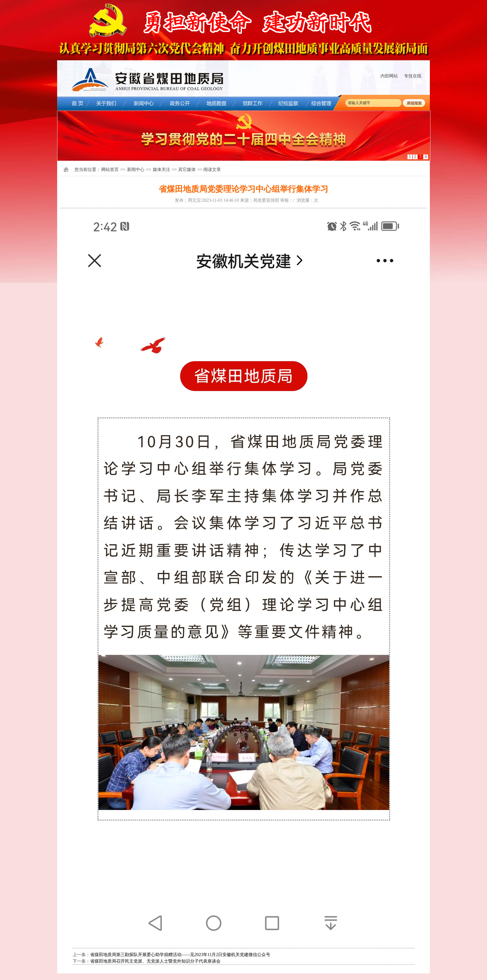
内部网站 (389, 76)
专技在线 (413, 76)
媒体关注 (162, 170)
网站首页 (110, 170)
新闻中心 (136, 170)
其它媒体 (187, 170)
